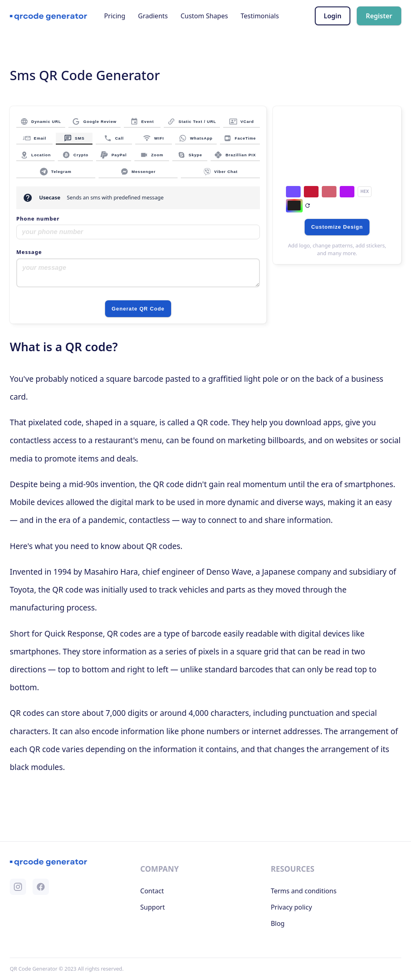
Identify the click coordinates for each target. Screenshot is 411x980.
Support (152, 907)
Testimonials (260, 16)
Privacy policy (291, 907)
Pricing (115, 16)
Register (379, 16)
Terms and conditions (304, 891)
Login (333, 16)
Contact (152, 891)
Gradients (153, 16)
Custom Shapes (204, 16)
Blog (278, 923)
